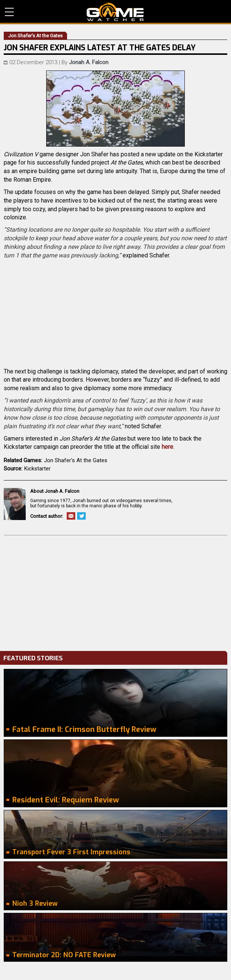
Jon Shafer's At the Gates (76, 460)
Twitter (81, 516)
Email (71, 516)
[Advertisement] (115, 591)
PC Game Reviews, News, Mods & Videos (115, 12)
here (167, 447)
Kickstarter (37, 469)
